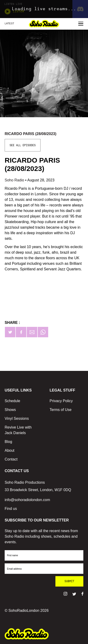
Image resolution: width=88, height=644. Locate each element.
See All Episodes (23, 145)
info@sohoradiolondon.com (27, 500)
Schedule (12, 401)
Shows (10, 410)
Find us (11, 509)
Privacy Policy (61, 401)
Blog (8, 442)
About (10, 450)
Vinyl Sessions (17, 418)
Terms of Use (61, 410)
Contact (11, 459)
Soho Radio (15, 180)
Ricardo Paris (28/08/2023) (30, 134)
